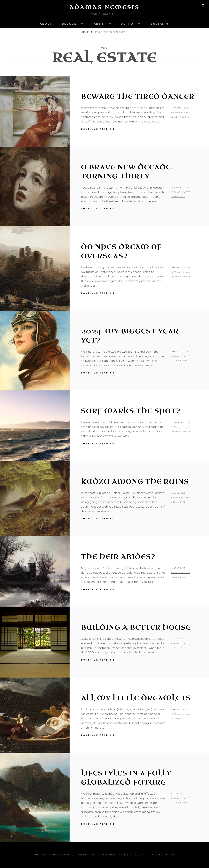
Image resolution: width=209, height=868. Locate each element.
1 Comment (177, 718)
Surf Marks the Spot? (131, 411)
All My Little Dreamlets (136, 698)
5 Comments (178, 648)
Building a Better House (136, 627)
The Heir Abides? (118, 557)
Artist (100, 24)
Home (86, 32)
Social (158, 24)
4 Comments (178, 197)
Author (129, 24)
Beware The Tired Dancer (138, 97)
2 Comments (178, 502)
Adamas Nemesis (104, 7)
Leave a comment (181, 117)
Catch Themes (167, 855)
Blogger (70, 24)
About (46, 24)
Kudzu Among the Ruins (135, 482)
